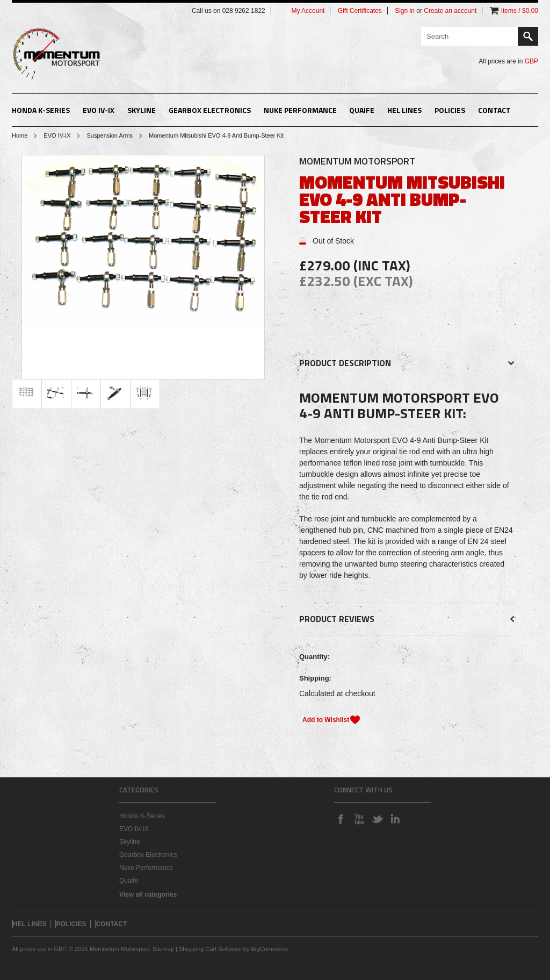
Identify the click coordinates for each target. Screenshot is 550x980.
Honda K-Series (41, 110)
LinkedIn (395, 819)
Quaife (362, 110)
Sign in (405, 11)
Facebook (341, 819)
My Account (308, 11)
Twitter (377, 819)
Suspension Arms (110, 135)
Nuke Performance (300, 110)
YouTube (359, 819)
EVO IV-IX (99, 110)
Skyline (142, 110)
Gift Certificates (360, 11)
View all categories (148, 895)
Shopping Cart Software (210, 949)
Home (20, 135)
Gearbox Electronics (210, 110)
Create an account (450, 11)
